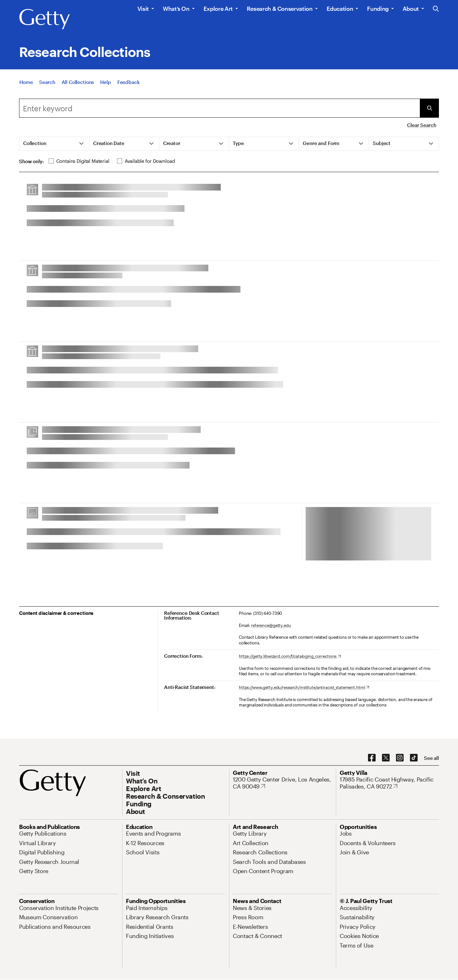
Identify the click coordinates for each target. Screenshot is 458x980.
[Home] (26, 82)
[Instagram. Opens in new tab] (400, 758)
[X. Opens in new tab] (386, 758)
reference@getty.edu (271, 625)
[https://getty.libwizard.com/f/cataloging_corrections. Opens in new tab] (290, 657)
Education (340, 9)
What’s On (176, 9)
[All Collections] (78, 82)
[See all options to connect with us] (431, 758)
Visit (143, 9)
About (411, 9)
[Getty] (45, 19)
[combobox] (219, 108)
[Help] (105, 82)
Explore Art (218, 9)
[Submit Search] (429, 108)
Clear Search (422, 125)
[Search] (47, 82)
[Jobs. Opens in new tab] (346, 833)
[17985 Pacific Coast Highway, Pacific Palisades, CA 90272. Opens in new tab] (389, 783)
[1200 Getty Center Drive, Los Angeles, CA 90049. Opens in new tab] (282, 783)
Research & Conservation (280, 9)
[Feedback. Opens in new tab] (128, 82)
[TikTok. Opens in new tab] (414, 758)
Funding (378, 9)
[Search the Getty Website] (436, 9)
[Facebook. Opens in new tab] (372, 758)
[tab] (54, 144)
